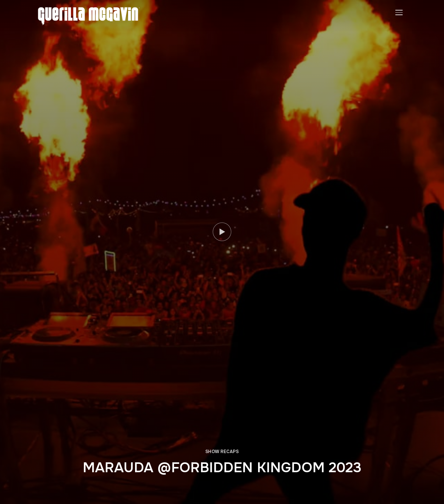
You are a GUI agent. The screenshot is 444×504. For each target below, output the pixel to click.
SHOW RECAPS (222, 452)
